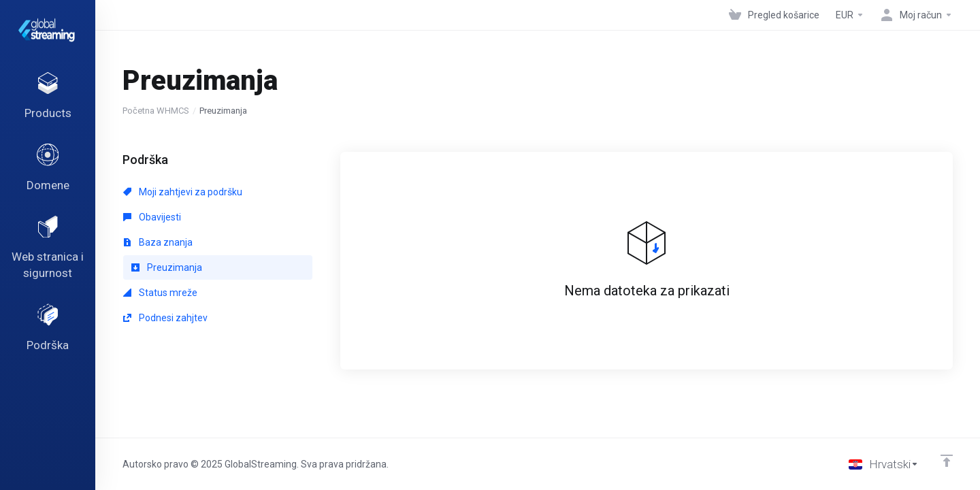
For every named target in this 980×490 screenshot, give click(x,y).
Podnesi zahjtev (165, 318)
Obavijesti (152, 217)
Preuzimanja (167, 267)
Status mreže (160, 293)
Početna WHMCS (156, 111)
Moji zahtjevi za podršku (183, 192)
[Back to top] (947, 461)
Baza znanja (158, 242)
